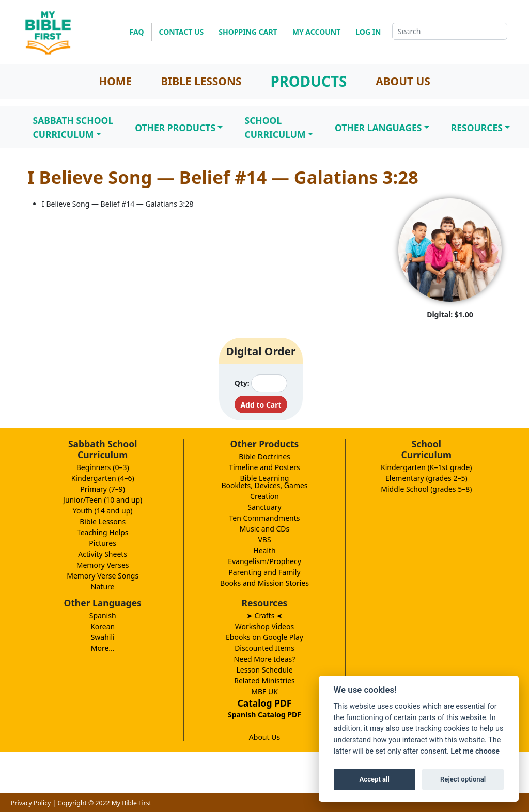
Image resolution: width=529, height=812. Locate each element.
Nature (103, 587)
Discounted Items (264, 648)
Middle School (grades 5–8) (426, 489)
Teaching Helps (103, 532)
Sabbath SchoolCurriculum (73, 127)
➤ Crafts (264, 615)
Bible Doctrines (264, 456)
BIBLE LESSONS (201, 81)
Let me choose (475, 751)
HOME (115, 81)
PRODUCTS (308, 81)
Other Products (175, 128)
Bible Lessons (103, 521)
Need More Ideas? (265, 659)
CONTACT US (182, 32)
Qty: (242, 383)
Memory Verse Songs (103, 576)
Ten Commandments (264, 518)
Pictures (103, 543)
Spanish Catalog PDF (264, 715)
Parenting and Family (264, 572)
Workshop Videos (264, 626)
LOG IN (368, 32)
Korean (103, 626)
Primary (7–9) (103, 489)
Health (264, 550)
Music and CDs (265, 529)
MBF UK (264, 691)
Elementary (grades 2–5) (426, 478)
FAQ (137, 32)
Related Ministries (264, 681)
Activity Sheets (103, 554)
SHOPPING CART (248, 32)
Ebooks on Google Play (264, 637)
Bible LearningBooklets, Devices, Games (264, 482)
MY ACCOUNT (317, 32)
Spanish (103, 615)
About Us (264, 737)
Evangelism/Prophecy (264, 561)
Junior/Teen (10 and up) (103, 500)
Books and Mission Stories (264, 583)
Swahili (103, 637)
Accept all (375, 779)
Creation (264, 496)
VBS (264, 540)
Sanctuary (264, 507)
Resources (477, 128)
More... (103, 648)
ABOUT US (403, 81)
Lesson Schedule (264, 670)
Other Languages (378, 128)
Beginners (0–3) (103, 467)
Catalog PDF (265, 703)
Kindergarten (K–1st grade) (426, 467)
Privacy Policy (31, 803)
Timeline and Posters (264, 467)
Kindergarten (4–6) (103, 478)
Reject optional (463, 779)
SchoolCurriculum (275, 127)
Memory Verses (103, 565)
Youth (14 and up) (103, 511)
